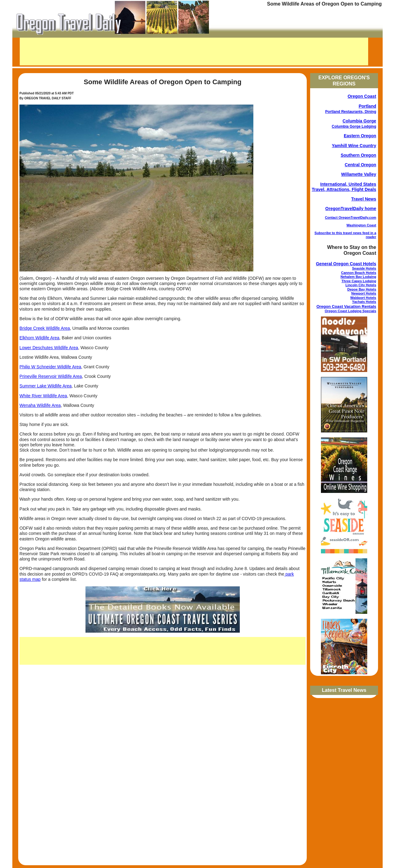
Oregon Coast (362, 96)
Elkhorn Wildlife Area (39, 338)
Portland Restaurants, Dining (351, 112)
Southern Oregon (358, 155)
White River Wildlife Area (43, 396)
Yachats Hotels (364, 302)
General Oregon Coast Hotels (346, 264)
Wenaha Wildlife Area (40, 405)
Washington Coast (361, 225)
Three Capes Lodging (359, 281)
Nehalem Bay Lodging (358, 277)
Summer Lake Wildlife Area (46, 386)
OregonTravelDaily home (351, 209)
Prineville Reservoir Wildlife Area (51, 376)
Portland (367, 106)
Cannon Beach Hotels (359, 273)
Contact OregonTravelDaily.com (351, 217)
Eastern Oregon (360, 136)
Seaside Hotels (364, 268)
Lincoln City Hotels (361, 285)
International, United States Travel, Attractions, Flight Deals (344, 187)
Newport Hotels (364, 293)
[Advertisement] (194, 52)
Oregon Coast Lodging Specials (350, 311)
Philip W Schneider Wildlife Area (50, 367)
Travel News (364, 199)
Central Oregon (360, 165)
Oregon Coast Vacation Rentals (346, 306)
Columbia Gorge (359, 121)
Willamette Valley (359, 174)
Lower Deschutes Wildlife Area (49, 348)
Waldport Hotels (363, 298)
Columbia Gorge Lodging (354, 126)
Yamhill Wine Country (354, 146)
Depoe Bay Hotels (362, 289)
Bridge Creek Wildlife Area (45, 328)
